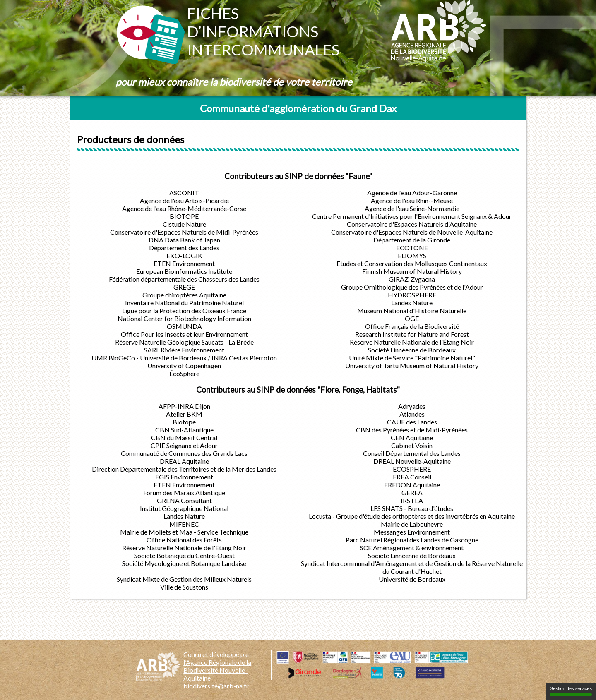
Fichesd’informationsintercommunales (263, 31)
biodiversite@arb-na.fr (216, 686)
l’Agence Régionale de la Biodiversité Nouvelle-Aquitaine (217, 670)
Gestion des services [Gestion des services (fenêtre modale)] (571, 691)
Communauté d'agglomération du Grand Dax (298, 108)
